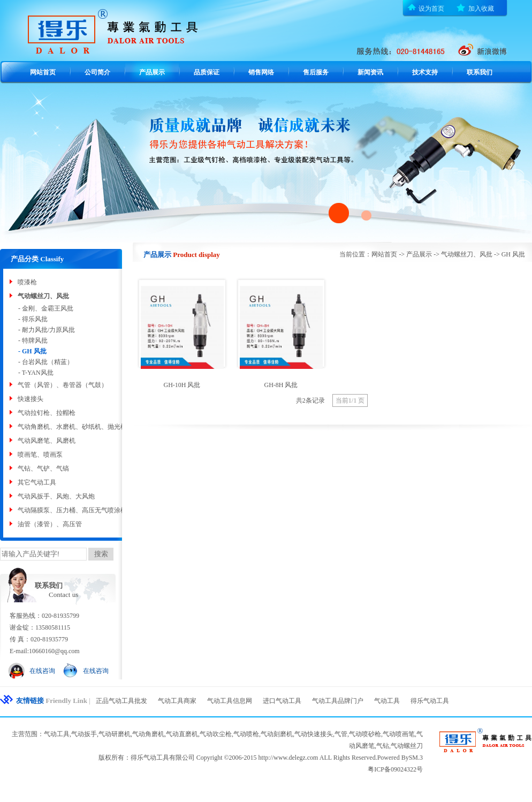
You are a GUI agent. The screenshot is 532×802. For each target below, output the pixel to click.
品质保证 (207, 72)
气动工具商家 (177, 701)
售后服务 (316, 72)
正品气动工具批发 (121, 701)
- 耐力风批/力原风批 (47, 330)
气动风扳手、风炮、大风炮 (56, 496)
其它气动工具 (37, 482)
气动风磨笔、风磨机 (47, 441)
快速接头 (31, 399)
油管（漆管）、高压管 (50, 524)
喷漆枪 (27, 282)
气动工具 (387, 701)
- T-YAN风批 (36, 373)
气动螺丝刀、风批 (43, 296)
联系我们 (480, 72)
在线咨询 (42, 671)
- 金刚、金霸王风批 (46, 308)
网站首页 (43, 72)
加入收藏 (481, 9)
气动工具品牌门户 (338, 701)
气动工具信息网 (230, 701)
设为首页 (431, 9)
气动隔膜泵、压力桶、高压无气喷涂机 (72, 510)
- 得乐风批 (33, 319)
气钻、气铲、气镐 (43, 468)
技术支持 (425, 72)
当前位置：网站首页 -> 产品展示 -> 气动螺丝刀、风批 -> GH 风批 (432, 254)
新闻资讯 (370, 72)
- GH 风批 (32, 351)
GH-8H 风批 (281, 385)
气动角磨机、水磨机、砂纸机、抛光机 (72, 427)
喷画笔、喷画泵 (40, 455)
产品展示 (152, 72)
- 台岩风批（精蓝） (46, 362)
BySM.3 (412, 758)
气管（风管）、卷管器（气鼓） (63, 385)
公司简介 (97, 72)
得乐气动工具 (430, 701)
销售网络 (261, 72)
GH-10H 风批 (182, 385)
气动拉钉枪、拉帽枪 (47, 413)
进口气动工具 (282, 701)
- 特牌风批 (33, 341)
